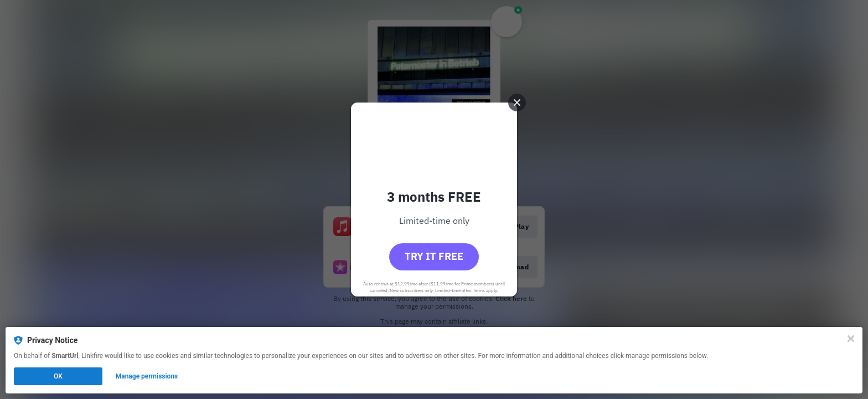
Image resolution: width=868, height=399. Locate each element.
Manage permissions (147, 376)
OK (58, 376)
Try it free (434, 256)
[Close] (851, 339)
